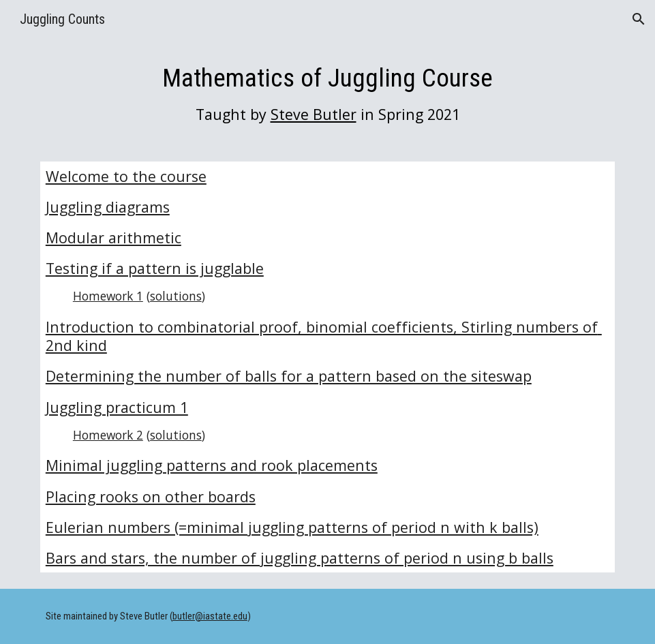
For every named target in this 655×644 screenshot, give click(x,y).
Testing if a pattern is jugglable (155, 268)
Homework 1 (108, 296)
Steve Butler (314, 114)
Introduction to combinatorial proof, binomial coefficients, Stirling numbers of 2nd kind (324, 336)
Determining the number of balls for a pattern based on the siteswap (289, 376)
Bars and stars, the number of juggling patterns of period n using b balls (300, 558)
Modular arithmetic (113, 237)
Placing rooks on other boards (151, 496)
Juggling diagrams (108, 207)
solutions (176, 296)
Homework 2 (108, 435)
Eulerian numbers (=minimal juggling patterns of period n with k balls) (292, 527)
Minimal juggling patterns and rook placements (212, 465)
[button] (639, 19)
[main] (327, 93)
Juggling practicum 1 (117, 407)
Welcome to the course (126, 176)
